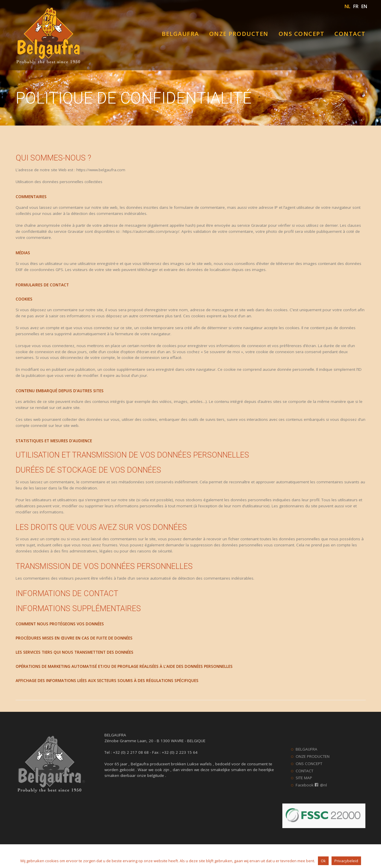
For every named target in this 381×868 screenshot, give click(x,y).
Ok (323, 861)
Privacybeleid (346, 861)
